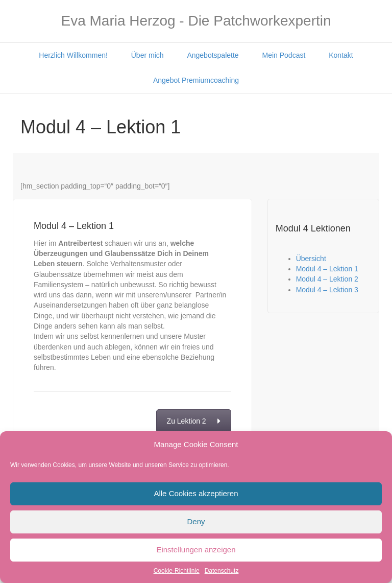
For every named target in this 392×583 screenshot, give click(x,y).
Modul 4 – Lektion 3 (327, 290)
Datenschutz (222, 571)
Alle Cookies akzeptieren (196, 493)
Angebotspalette (213, 55)
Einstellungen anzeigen (196, 550)
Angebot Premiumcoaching (196, 80)
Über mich (148, 55)
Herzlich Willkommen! (73, 55)
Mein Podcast (284, 55)
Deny (196, 521)
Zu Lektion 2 (194, 421)
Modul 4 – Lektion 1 (327, 269)
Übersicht (311, 259)
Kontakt (341, 55)
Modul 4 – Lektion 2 (327, 279)
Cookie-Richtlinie (177, 571)
